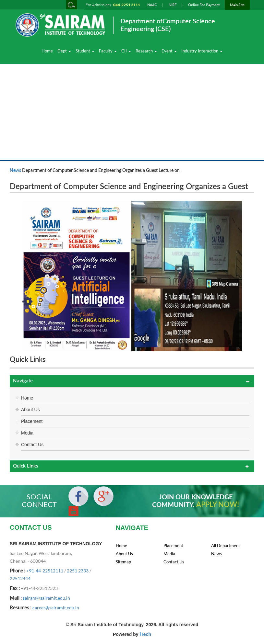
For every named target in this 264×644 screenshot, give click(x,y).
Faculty (108, 51)
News (15, 171)
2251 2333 (78, 571)
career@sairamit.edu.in (56, 608)
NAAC (152, 5)
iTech (145, 634)
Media (27, 433)
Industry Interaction (202, 51)
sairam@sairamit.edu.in (46, 598)
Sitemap (123, 562)
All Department (226, 546)
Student (85, 51)
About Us (30, 410)
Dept (64, 51)
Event (169, 51)
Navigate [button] (23, 381)
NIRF (173, 5)
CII (126, 51)
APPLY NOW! (218, 505)
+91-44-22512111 (45, 571)
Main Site (237, 5)
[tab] (132, 381)
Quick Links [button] (26, 466)
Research (146, 51)
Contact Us (32, 445)
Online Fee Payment (204, 5)
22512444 (20, 578)
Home (47, 51)
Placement (32, 421)
